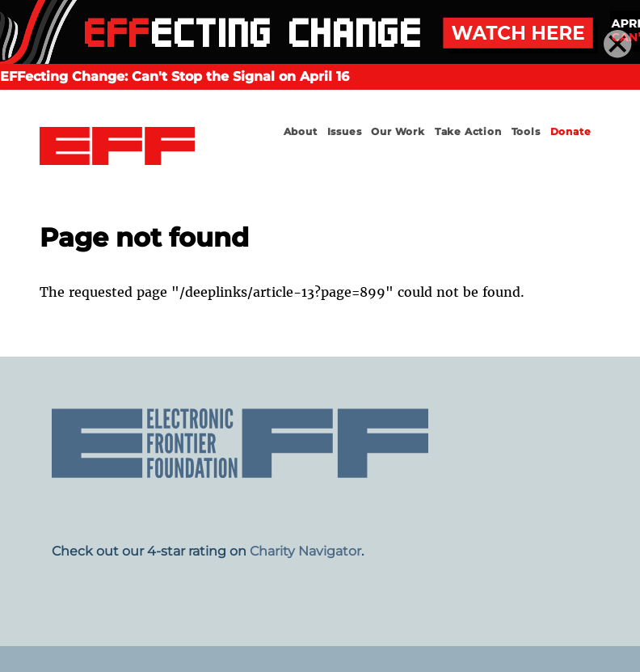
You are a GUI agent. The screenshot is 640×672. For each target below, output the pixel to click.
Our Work (398, 131)
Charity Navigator (305, 551)
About (301, 131)
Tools (526, 131)
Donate (571, 131)
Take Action (468, 131)
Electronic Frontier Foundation (117, 146)
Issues (345, 131)
